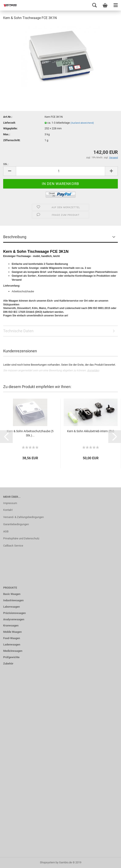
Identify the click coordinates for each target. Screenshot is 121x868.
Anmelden (93, 370)
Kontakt (8, 510)
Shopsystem (47, 862)
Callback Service (13, 546)
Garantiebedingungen (16, 524)
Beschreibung (15, 237)
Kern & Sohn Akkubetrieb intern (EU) (91, 431)
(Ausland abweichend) (82, 123)
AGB (6, 531)
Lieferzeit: (9, 123)
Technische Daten (18, 331)
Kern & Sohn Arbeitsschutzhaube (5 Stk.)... (30, 433)
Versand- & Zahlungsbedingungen (23, 517)
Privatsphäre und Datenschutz (21, 538)
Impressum (10, 503)
